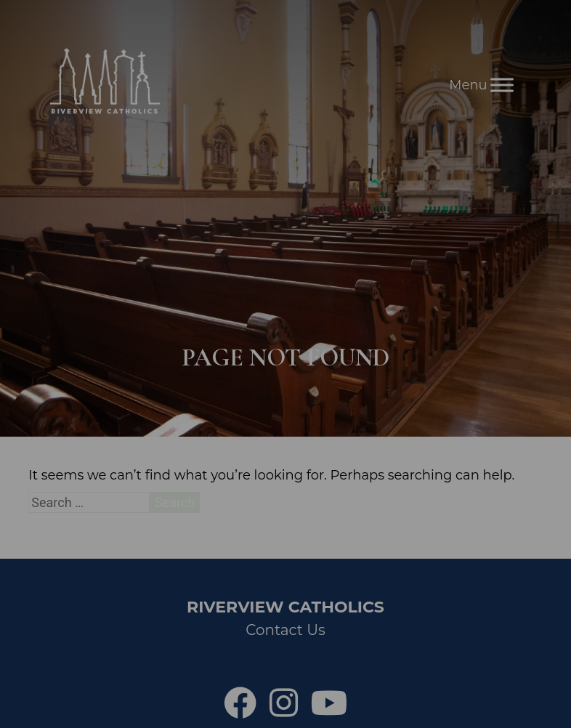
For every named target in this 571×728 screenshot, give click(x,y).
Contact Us (285, 630)
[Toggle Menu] (502, 85)
